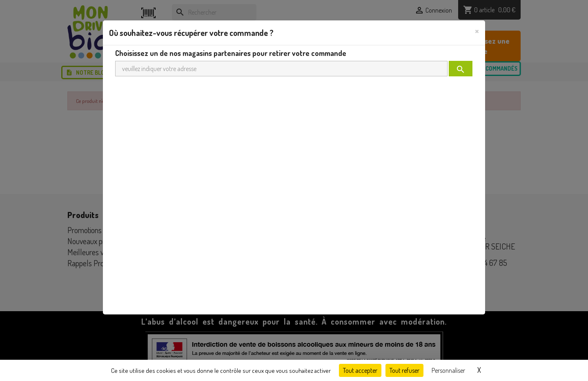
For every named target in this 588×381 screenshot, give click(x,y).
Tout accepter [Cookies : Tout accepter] (360, 370)
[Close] (477, 31)
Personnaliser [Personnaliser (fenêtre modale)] (448, 370)
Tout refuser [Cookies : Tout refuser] (404, 370)
